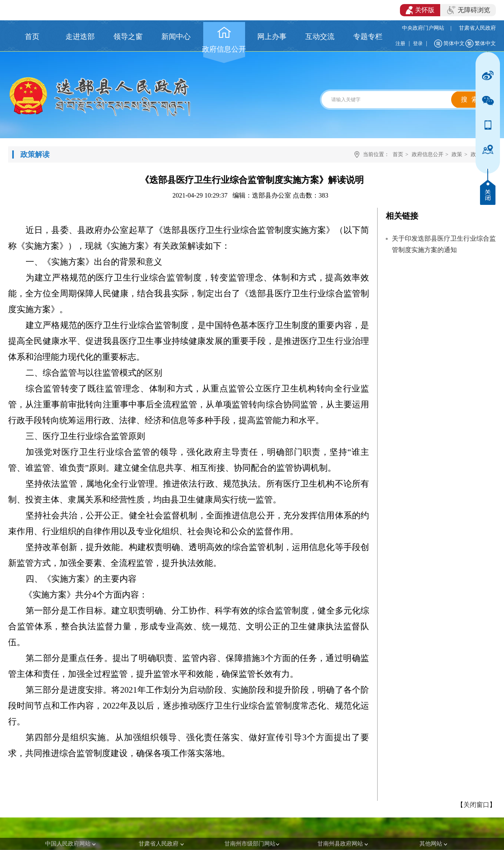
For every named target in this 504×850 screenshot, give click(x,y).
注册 (400, 43)
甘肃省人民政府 (477, 28)
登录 (418, 43)
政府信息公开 (428, 154)
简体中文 (454, 43)
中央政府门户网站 (423, 28)
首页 (398, 154)
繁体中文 (485, 43)
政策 (457, 154)
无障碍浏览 (469, 10)
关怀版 (420, 10)
